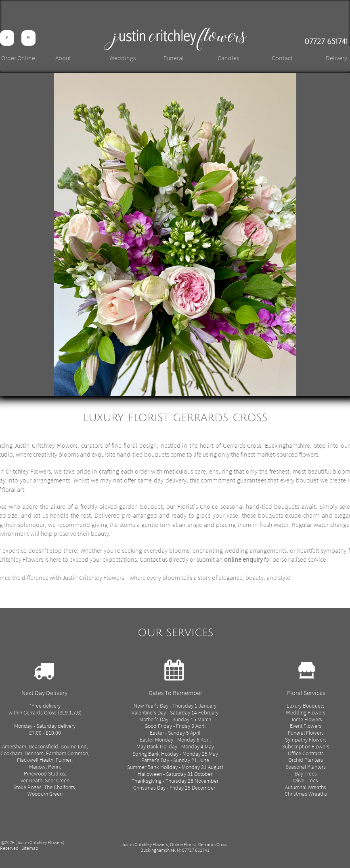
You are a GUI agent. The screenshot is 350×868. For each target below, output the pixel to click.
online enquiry (243, 559)
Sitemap (30, 848)
